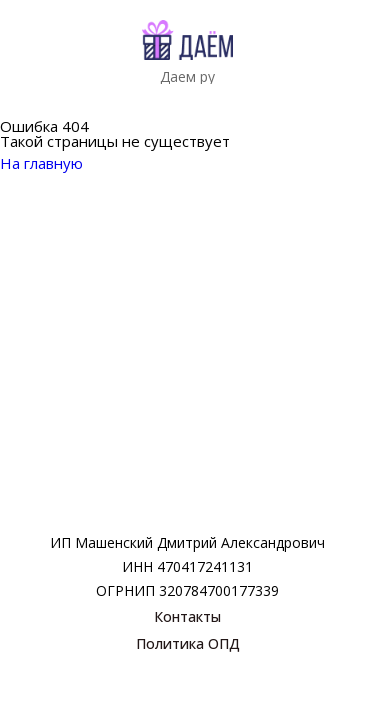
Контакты (187, 616)
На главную (54, 163)
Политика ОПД (188, 643)
